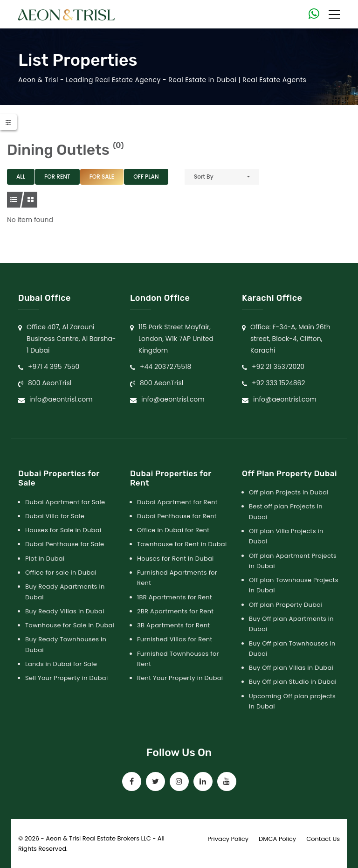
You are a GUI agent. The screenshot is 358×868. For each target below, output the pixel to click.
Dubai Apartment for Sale (65, 502)
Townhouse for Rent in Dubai (182, 544)
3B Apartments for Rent (173, 625)
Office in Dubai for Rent (173, 530)
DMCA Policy (277, 839)
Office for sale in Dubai (61, 573)
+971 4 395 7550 (54, 367)
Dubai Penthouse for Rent (177, 516)
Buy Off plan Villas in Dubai (291, 668)
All (21, 177)
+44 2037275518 (165, 367)
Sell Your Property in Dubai (66, 678)
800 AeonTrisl (50, 383)
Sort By (204, 177)
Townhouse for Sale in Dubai (70, 625)
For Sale (102, 177)
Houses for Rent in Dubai (176, 559)
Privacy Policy (228, 839)
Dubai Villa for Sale (55, 516)
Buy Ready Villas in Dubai (65, 611)
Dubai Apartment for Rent (177, 502)
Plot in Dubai (45, 559)
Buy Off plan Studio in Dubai (293, 682)
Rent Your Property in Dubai (180, 678)
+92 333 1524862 (279, 383)
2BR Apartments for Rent (175, 611)
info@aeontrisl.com (61, 399)
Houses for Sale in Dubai (63, 530)
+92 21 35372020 (278, 367)
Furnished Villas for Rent (175, 639)
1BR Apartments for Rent (175, 597)
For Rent (57, 177)
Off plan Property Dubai (286, 605)
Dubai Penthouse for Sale (65, 544)
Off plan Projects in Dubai (289, 492)
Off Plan (146, 177)
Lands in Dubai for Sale (61, 664)
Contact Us (323, 839)
